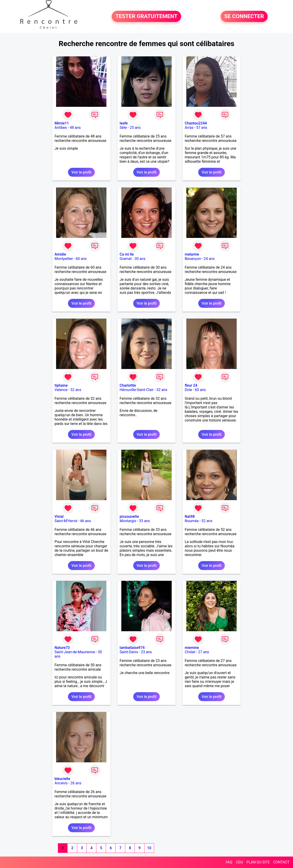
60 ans (81, 259)
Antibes (61, 128)
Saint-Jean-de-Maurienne (75, 652)
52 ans (207, 521)
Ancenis (61, 783)
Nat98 (190, 517)
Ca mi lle (127, 254)
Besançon (193, 259)
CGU (239, 862)
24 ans (209, 259)
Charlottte (128, 385)
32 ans (76, 390)
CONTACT (281, 862)
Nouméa (192, 521)
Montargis (128, 521)
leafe (124, 123)
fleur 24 (191, 385)
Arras (189, 128)
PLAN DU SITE (258, 862)
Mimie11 (62, 123)
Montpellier (64, 259)
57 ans (202, 128)
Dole (188, 390)
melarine (192, 254)
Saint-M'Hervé (66, 521)
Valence (61, 390)
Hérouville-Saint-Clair (137, 390)
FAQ (229, 862)
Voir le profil (81, 172)
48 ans (75, 128)
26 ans (76, 783)
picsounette (129, 517)
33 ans (144, 521)
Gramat (126, 259)
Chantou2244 (196, 123)
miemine (192, 648)
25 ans (135, 128)
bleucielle (62, 779)
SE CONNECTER (244, 17)
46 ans (86, 521)
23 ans (146, 652)
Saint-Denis (129, 652)
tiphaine (61, 385)
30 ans (140, 259)
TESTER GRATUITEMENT (146, 17)
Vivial (59, 517)
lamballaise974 (132, 648)
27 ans (203, 652)
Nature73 (62, 648)
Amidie (60, 254)
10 (149, 848)
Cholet (190, 652)
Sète (123, 128)
